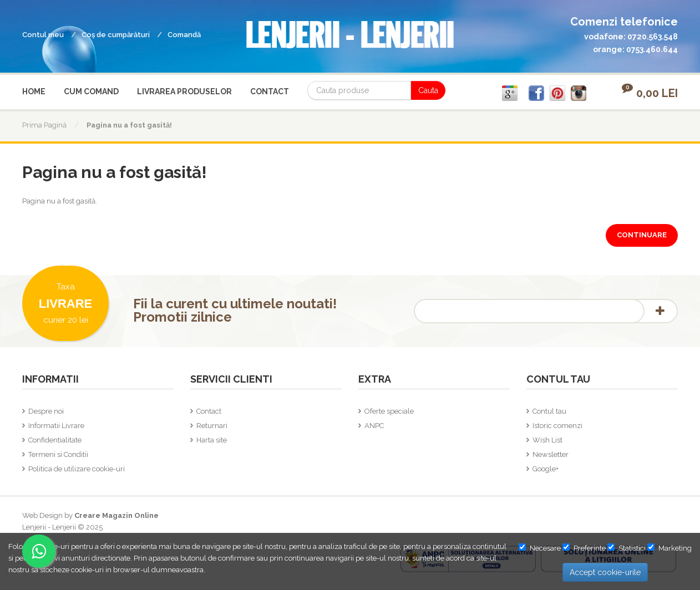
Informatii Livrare (56, 426)
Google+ (546, 469)
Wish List (547, 440)
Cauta (428, 90)
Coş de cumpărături (116, 35)
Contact (209, 411)
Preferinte (584, 548)
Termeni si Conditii (58, 454)
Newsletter (551, 454)
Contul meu (43, 35)
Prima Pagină (44, 125)
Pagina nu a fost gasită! (129, 125)
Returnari (212, 426)
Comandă (184, 35)
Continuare (642, 235)
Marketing (669, 548)
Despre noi (46, 411)
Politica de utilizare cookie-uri (77, 469)
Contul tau (549, 411)
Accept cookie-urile (605, 572)
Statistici (627, 548)
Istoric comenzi (557, 426)
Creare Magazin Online (116, 515)
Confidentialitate (55, 440)
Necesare (540, 548)
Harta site (212, 440)
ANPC (374, 426)
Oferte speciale (389, 411)
